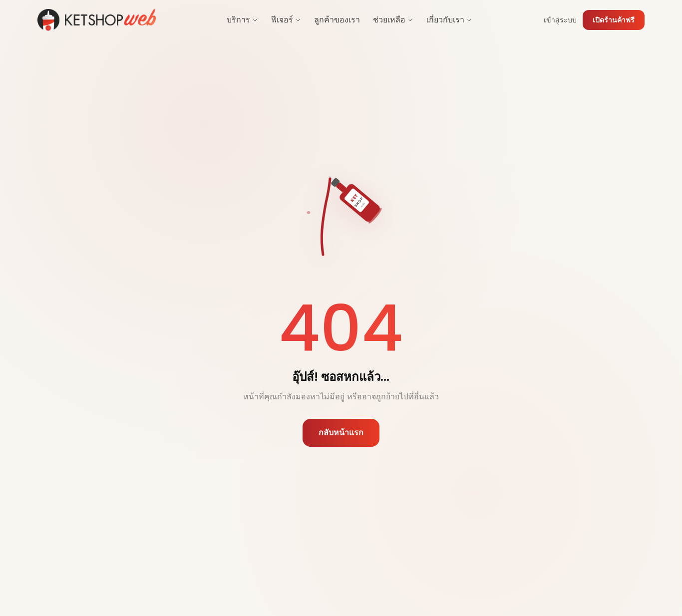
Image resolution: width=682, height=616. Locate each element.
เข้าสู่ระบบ (560, 20)
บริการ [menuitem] (242, 20)
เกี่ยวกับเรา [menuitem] (449, 20)
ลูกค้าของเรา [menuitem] (337, 20)
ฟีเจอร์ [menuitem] (286, 20)
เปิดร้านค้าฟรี (614, 20)
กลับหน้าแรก (341, 434)
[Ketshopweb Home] (97, 20)
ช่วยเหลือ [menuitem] (393, 20)
